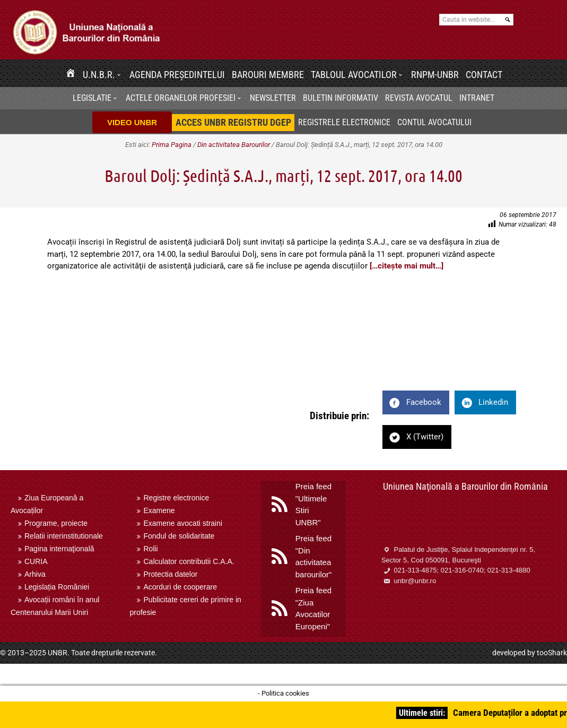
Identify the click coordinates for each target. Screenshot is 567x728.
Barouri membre (268, 75)
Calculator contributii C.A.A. (189, 561)
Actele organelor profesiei (181, 98)
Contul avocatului (434, 122)
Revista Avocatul (419, 98)
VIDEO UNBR (132, 122)
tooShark (552, 653)
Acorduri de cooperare (180, 587)
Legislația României (57, 587)
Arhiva (35, 574)
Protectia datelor (170, 574)
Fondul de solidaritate (179, 536)
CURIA (36, 561)
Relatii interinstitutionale (64, 536)
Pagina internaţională (59, 549)
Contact (484, 75)
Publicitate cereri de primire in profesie (185, 606)
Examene (159, 510)
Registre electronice (176, 498)
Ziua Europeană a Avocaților (47, 504)
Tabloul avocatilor (354, 75)
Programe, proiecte (56, 523)
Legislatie (92, 98)
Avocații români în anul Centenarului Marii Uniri (55, 606)
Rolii (150, 549)
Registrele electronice (344, 122)
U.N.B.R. (99, 75)
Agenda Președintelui (177, 75)
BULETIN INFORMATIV (341, 98)
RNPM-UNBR (435, 75)
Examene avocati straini (183, 523)
